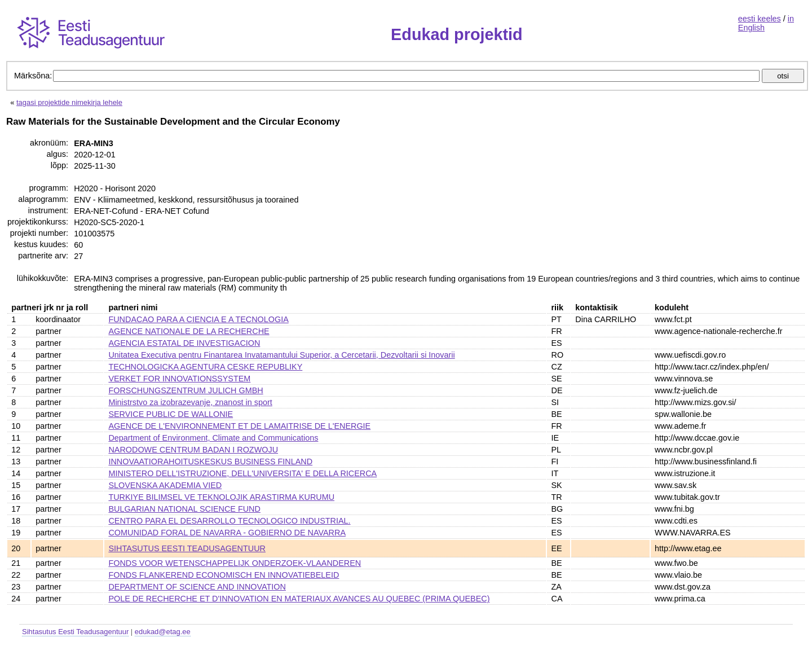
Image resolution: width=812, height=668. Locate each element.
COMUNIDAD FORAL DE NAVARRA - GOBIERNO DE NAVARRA (227, 533)
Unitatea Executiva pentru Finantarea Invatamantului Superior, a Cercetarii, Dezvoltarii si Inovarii (281, 355)
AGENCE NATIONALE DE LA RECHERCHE (189, 331)
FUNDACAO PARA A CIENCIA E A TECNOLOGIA (198, 319)
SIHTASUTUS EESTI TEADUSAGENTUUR (187, 548)
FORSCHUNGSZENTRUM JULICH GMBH (186, 390)
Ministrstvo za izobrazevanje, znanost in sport (190, 402)
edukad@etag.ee (163, 632)
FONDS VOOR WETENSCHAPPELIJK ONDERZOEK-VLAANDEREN (235, 563)
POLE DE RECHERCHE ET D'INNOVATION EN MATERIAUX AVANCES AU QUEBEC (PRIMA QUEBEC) (299, 599)
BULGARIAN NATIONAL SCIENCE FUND (184, 509)
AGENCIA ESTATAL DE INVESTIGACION (184, 343)
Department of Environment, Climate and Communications (213, 438)
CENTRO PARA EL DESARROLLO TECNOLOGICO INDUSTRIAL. (229, 521)
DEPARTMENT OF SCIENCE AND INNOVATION (197, 587)
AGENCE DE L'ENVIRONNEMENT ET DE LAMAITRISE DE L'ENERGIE (239, 426)
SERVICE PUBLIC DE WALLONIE (171, 414)
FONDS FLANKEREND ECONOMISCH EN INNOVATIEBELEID (224, 575)
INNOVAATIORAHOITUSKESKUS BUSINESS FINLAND (210, 462)
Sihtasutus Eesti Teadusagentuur (75, 632)
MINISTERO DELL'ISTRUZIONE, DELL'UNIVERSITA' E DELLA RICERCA (242, 473)
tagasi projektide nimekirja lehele (69, 102)
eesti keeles (760, 19)
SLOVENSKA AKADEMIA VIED (165, 485)
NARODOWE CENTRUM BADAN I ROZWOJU (193, 450)
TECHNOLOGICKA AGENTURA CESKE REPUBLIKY (205, 367)
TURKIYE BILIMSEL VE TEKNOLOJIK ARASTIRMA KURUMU (221, 497)
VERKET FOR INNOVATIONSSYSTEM (179, 379)
